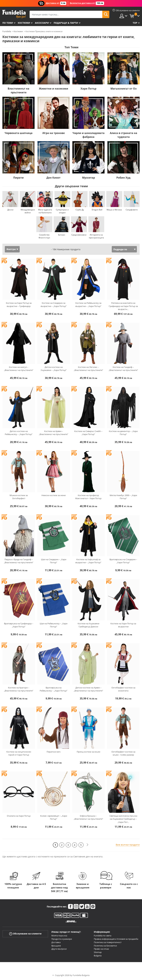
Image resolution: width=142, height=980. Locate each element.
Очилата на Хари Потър (19, 816)
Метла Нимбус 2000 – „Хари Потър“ (123, 497)
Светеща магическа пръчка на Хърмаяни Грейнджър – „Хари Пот (123, 819)
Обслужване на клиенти (25, 934)
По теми (8, 23)
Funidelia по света (103, 936)
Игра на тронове (54, 133)
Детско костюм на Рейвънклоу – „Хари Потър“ (19, 433)
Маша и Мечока (114, 210)
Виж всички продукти (128, 845)
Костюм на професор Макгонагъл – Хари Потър (88, 497)
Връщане (56, 946)
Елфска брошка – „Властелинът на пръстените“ (88, 817)
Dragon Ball (97, 210)
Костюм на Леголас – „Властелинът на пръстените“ (88, 369)
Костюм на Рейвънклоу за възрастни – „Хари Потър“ (88, 305)
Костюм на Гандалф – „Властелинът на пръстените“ (123, 369)
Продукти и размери (62, 939)
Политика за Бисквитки (105, 946)
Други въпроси (59, 949)
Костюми (24, 23)
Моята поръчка (59, 936)
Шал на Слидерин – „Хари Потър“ (54, 561)
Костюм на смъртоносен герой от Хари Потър (19, 753)
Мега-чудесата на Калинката (45, 211)
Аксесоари (42, 23)
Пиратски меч (54, 752)
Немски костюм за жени (54, 495)
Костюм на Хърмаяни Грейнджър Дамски (88, 625)
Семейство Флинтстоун (44, 236)
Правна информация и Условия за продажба (116, 939)
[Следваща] (87, 845)
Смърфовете (132, 210)
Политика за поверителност (108, 942)
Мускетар (89, 178)
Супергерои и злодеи (62, 211)
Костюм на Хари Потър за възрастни (123, 625)
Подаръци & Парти (66, 23)
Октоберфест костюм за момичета (123, 689)
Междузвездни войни (28, 211)
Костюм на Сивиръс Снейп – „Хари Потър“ (88, 433)
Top (135, 23)
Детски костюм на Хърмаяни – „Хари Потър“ (54, 369)
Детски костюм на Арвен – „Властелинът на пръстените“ (88, 689)
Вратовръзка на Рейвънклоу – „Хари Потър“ (54, 689)
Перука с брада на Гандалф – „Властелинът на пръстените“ (19, 561)
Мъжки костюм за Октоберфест (19, 497)
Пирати (18, 178)
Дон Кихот (53, 178)
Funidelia (7, 31)
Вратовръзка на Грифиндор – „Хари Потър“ (19, 625)
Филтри (11, 249)
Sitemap (98, 952)
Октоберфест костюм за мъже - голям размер (123, 753)
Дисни (10, 210)
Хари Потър (88, 89)
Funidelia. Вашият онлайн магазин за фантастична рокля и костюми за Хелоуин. (14, 14)
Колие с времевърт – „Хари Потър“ (54, 817)
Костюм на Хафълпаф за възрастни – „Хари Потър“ (88, 561)
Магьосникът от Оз (124, 89)
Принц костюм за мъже (88, 752)
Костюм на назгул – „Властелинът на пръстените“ (19, 369)
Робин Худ (123, 178)
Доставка (56, 942)
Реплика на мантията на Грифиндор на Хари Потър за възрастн (123, 306)
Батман (62, 235)
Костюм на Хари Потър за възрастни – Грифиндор (19, 305)
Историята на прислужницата (96, 236)
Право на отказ (101, 949)
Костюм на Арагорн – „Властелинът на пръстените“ (19, 689)
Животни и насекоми (54, 89)
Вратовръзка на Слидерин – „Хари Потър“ (123, 561)
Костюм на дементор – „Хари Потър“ (123, 433)
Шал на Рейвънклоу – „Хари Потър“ (54, 625)
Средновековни (79, 235)
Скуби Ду (80, 210)
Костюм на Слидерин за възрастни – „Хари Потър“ (54, 305)
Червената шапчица (19, 133)
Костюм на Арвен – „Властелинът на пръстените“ (54, 433)
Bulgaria (98, 956)
